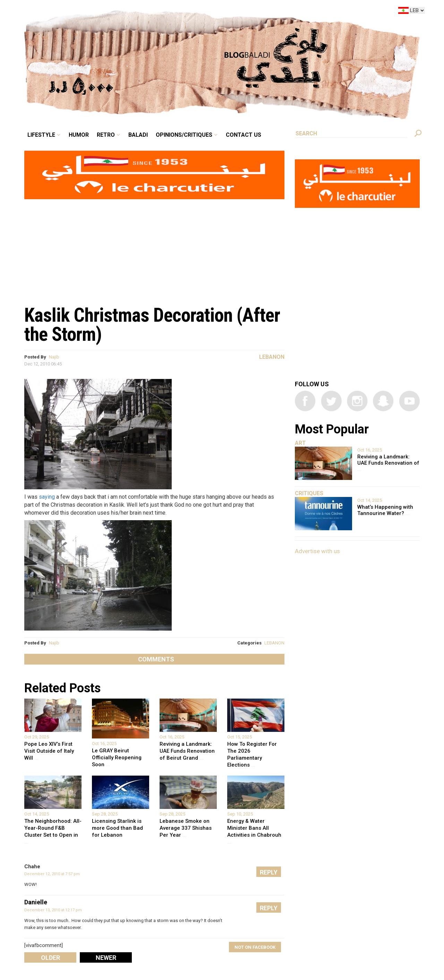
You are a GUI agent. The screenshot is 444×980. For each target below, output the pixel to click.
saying (47, 497)
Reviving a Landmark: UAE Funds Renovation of (388, 463)
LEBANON (274, 643)
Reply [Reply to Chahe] (269, 872)
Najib (54, 357)
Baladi (138, 135)
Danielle (36, 902)
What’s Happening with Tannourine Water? (385, 510)
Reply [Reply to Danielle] (269, 908)
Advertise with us (317, 551)
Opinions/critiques (184, 135)
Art (300, 443)
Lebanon (272, 357)
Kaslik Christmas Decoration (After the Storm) (152, 325)
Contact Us (244, 135)
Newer (106, 958)
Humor (79, 135)
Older (50, 958)
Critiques (309, 493)
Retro (106, 135)
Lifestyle (41, 135)
